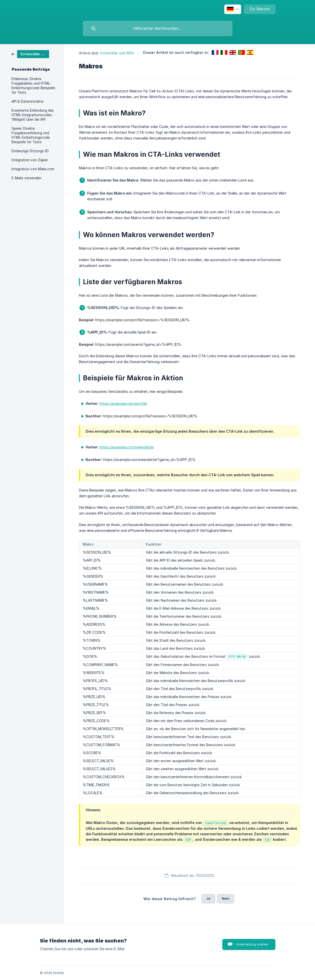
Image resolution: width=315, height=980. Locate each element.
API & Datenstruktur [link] (28, 101)
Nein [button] (226, 898)
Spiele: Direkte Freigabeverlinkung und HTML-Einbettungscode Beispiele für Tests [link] (31, 135)
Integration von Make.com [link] (33, 169)
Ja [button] (208, 898)
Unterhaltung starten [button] (252, 944)
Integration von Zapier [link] (30, 160)
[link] (30, 54)
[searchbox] (158, 29)
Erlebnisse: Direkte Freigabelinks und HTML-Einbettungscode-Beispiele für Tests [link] (33, 86)
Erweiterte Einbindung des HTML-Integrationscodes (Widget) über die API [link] (33, 115)
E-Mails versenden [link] (26, 178)
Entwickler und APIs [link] (117, 53)
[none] (233, 9)
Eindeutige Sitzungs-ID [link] (30, 151)
